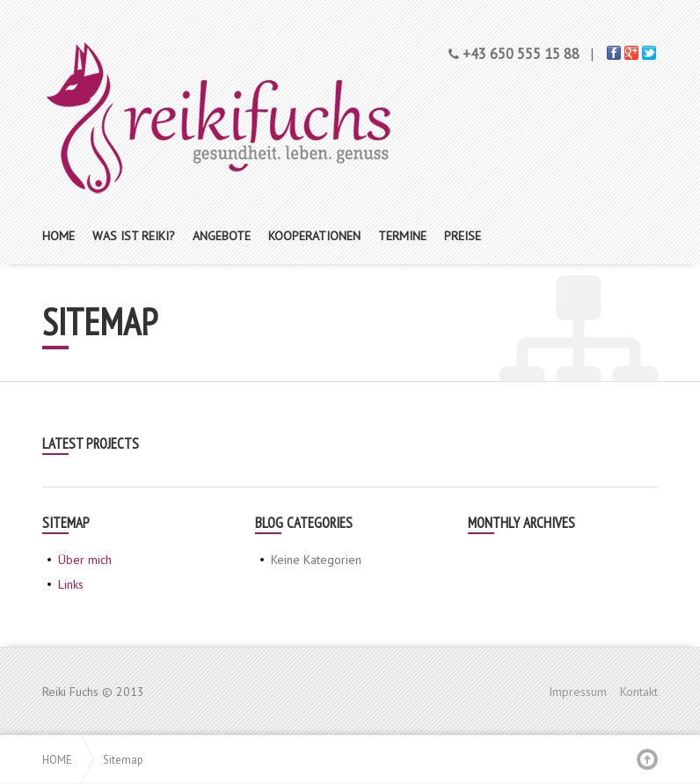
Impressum (578, 692)
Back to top (647, 759)
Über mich (85, 560)
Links (71, 584)
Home (57, 759)
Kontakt (639, 692)
